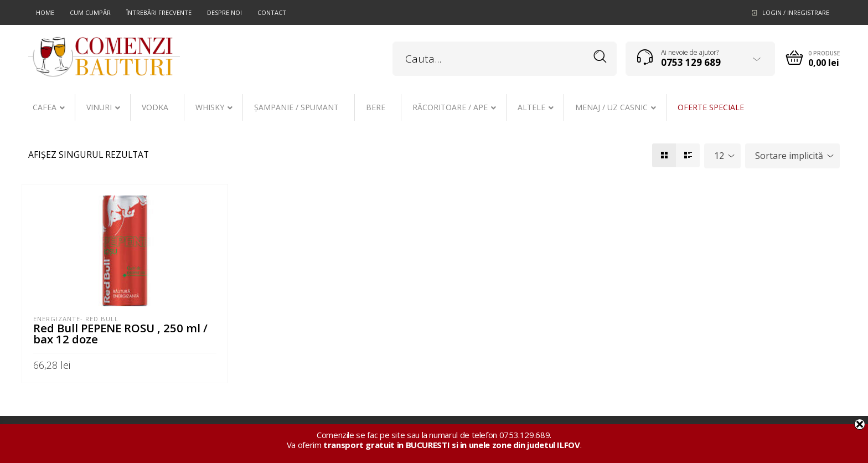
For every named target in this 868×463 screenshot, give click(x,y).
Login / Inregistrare (796, 12)
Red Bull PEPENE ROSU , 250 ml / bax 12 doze (120, 333)
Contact (272, 12)
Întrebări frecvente (159, 12)
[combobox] (722, 156)
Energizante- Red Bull (76, 319)
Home (45, 12)
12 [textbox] (719, 156)
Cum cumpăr (90, 12)
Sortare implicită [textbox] (789, 156)
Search (600, 57)
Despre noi (224, 12)
